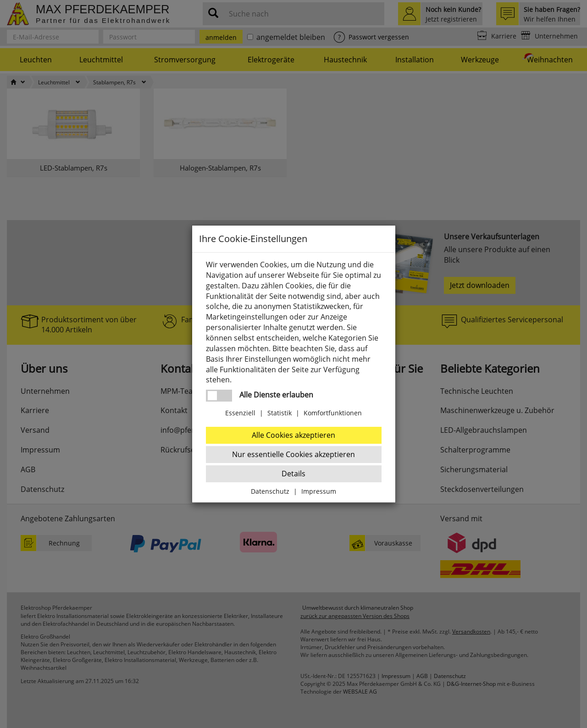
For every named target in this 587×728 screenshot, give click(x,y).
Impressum (319, 491)
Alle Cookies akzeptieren (293, 435)
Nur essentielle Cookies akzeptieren (293, 454)
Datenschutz (270, 491)
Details (293, 474)
